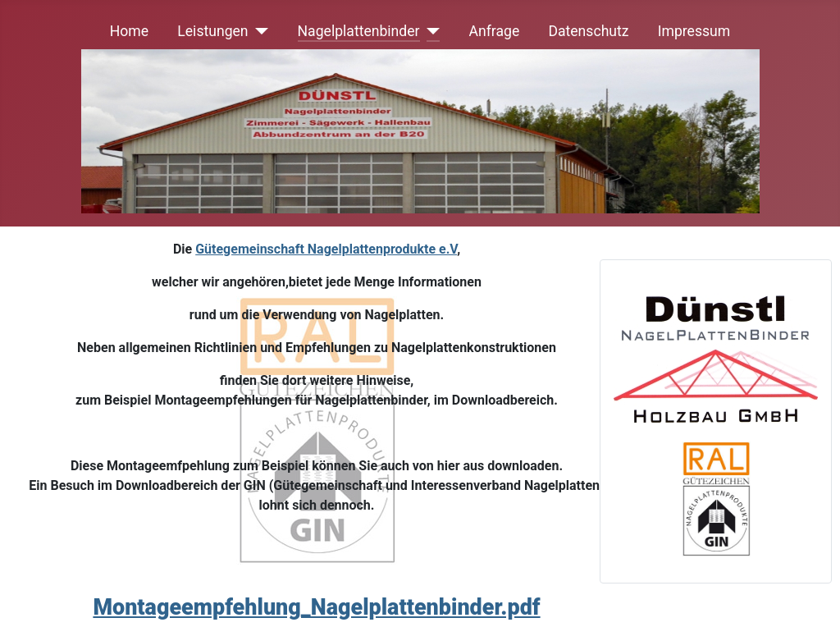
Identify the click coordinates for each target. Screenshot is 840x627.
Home (129, 31)
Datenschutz (588, 31)
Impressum (694, 31)
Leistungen (212, 31)
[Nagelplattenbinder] (430, 31)
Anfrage (495, 31)
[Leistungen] (259, 31)
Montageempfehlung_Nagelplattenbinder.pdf (316, 607)
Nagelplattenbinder (359, 31)
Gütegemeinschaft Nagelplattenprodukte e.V (326, 249)
